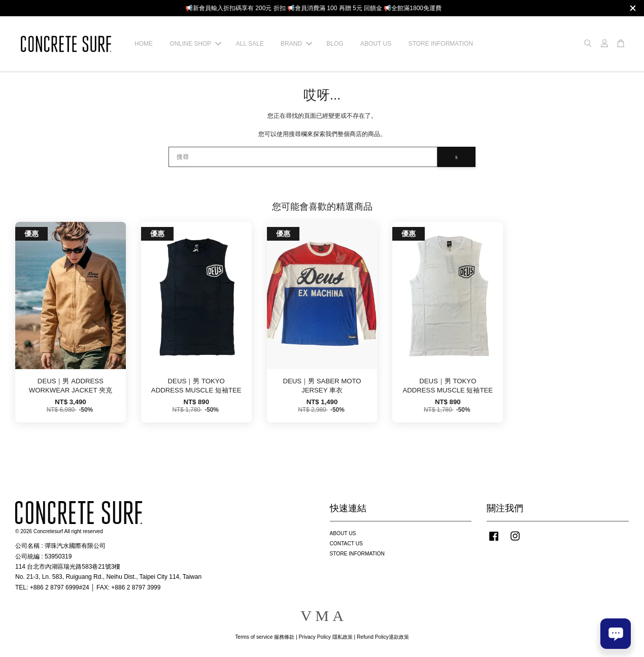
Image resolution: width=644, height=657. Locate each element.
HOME (144, 44)
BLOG (335, 44)
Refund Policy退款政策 (383, 637)
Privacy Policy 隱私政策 (325, 637)
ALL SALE (250, 44)
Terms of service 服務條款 (265, 637)
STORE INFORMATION (441, 44)
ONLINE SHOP (195, 44)
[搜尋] (303, 157)
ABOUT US (376, 44)
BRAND (296, 44)
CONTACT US (346, 544)
